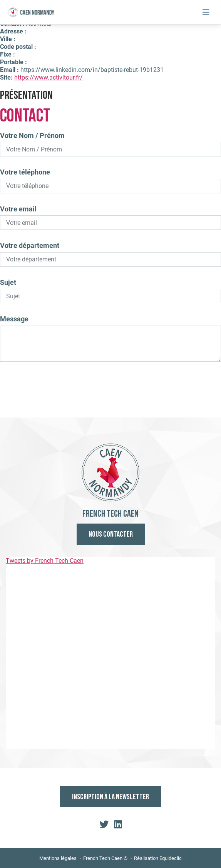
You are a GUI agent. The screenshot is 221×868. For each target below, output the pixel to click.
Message (14, 319)
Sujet (8, 282)
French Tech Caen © (105, 858)
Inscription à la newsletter (110, 797)
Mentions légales (58, 858)
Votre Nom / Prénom (32, 136)
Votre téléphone (25, 172)
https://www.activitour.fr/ (49, 77)
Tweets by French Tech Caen (45, 561)
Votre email (18, 209)
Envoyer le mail (111, 392)
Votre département (30, 245)
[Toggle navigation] (206, 12)
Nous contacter (111, 535)
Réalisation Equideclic (158, 858)
